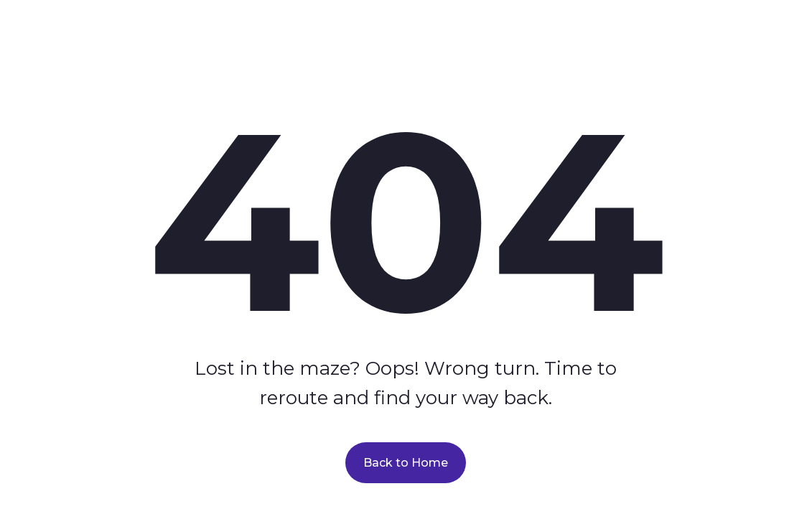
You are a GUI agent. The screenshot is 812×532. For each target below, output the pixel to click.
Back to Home (406, 463)
